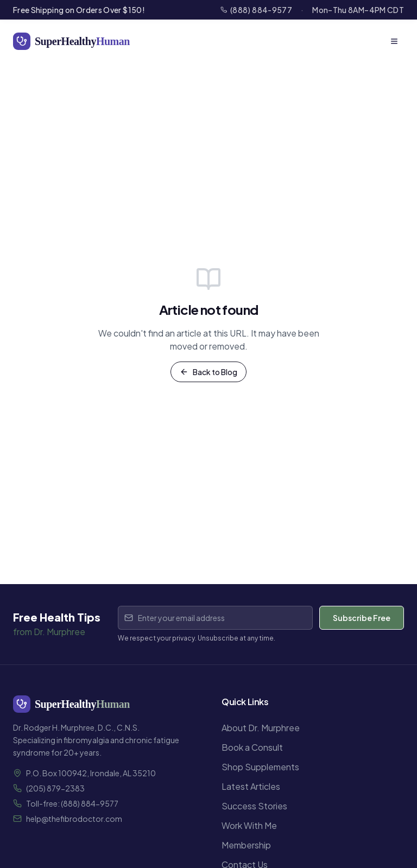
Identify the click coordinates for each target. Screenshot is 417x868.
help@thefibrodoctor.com (74, 819)
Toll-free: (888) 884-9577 (72, 803)
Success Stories (254, 806)
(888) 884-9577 (256, 10)
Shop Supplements (260, 767)
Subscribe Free (362, 618)
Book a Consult (252, 747)
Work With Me (249, 825)
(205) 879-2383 (55, 788)
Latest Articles (251, 786)
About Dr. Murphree (261, 728)
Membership (246, 845)
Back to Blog (208, 372)
